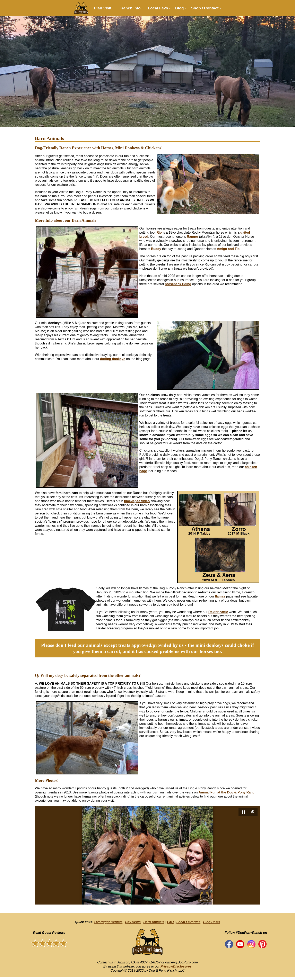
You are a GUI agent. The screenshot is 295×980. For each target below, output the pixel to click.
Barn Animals (154, 922)
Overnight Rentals (108, 922)
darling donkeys (113, 359)
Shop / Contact (205, 8)
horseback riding (178, 284)
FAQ (170, 922)
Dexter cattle (218, 612)
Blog (180, 8)
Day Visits (133, 922)
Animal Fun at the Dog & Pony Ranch (228, 792)
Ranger (193, 237)
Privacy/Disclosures (176, 966)
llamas (220, 596)
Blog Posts (212, 922)
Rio (159, 232)
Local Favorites (188, 922)
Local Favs (158, 8)
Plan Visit (103, 8)
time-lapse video (137, 501)
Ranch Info (131, 8)
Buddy (156, 249)
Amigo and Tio (228, 249)
